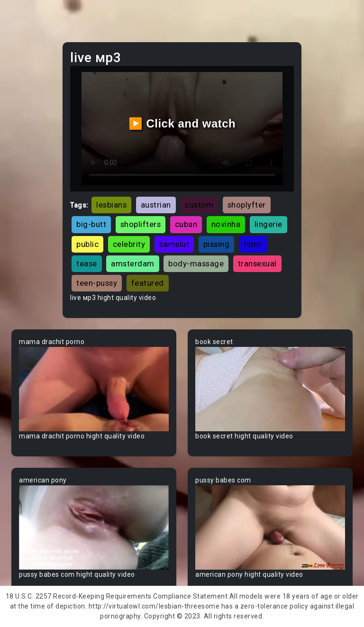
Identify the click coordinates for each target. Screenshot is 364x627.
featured (148, 283)
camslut (174, 244)
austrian (156, 205)
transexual (257, 264)
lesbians (111, 205)
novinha (226, 224)
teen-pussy (97, 283)
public (87, 244)
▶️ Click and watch (182, 123)
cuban (186, 224)
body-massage (196, 264)
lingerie (268, 224)
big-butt (91, 224)
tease (87, 264)
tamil (253, 244)
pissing (217, 244)
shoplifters (141, 224)
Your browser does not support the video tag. (94, 389)
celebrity (129, 244)
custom (199, 205)
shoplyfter (247, 205)
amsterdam (133, 264)
